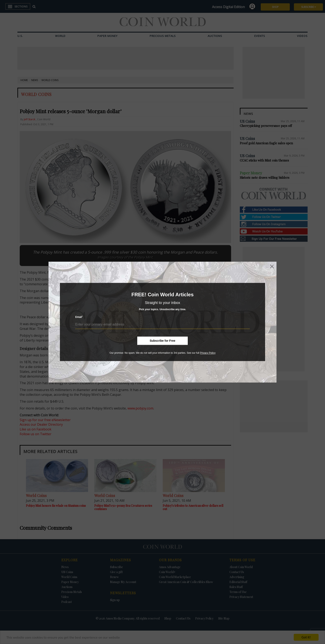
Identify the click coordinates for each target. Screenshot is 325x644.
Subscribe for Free (162, 341)
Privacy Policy (208, 353)
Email (79, 317)
